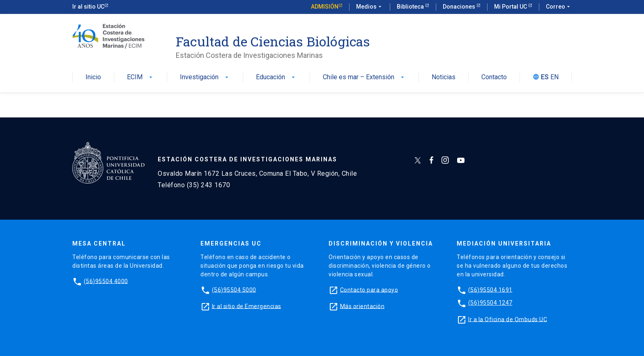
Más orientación (362, 306)
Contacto (494, 77)
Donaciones (460, 7)
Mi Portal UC (511, 7)
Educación (276, 77)
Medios (370, 7)
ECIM (140, 77)
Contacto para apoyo (369, 289)
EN (554, 77)
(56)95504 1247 (490, 303)
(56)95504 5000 (234, 289)
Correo (559, 7)
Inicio (93, 77)
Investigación (205, 77)
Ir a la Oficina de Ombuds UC (508, 319)
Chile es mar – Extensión (364, 77)
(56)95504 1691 (490, 289)
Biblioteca (411, 7)
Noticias (444, 77)
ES (545, 77)
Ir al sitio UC (88, 7)
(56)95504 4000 (106, 281)
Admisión (325, 7)
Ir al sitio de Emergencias (247, 306)
